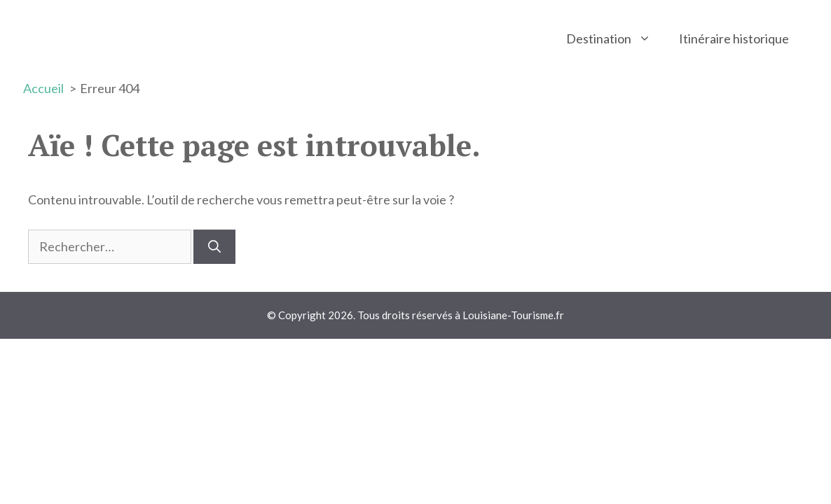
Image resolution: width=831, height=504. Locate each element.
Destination (616, 38)
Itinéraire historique (734, 38)
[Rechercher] (214, 247)
